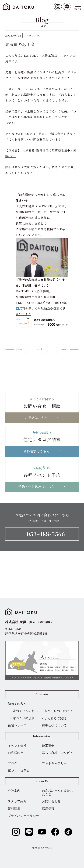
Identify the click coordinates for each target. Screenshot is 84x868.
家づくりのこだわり (58, 711)
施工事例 (48, 746)
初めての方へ (17, 704)
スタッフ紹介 (17, 801)
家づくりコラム (19, 770)
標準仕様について (54, 725)
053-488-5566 (57, 303)
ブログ (13, 763)
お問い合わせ (51, 801)
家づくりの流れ (24, 718)
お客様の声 (16, 753)
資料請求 (14, 809)
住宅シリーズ (17, 725)
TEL (42, 534)
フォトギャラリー (54, 763)
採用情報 (48, 809)
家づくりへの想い (25, 711)
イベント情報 (17, 746)
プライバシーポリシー (23, 816)
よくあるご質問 (55, 718)
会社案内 (14, 791)
